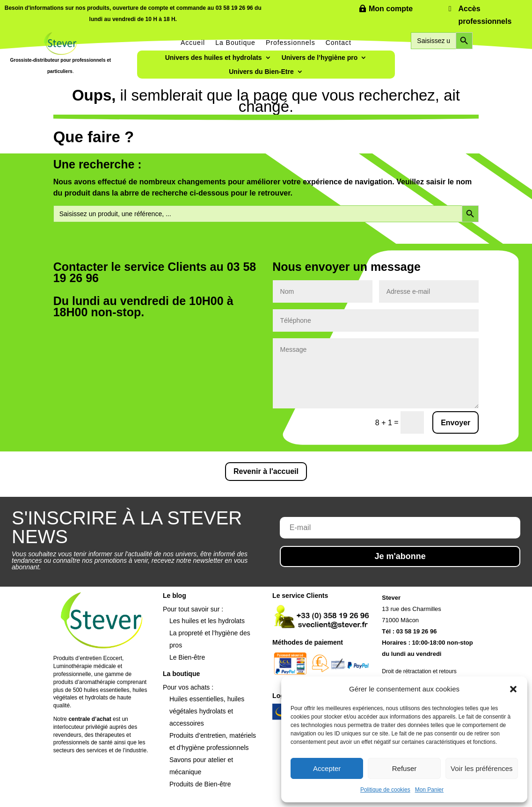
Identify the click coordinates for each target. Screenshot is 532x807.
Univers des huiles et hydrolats (214, 58)
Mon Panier (429, 790)
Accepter (327, 768)
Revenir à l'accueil (266, 471)
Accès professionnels (485, 15)
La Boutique (235, 43)
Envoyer (455, 423)
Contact (339, 43)
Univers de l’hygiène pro (320, 58)
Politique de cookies (385, 790)
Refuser (404, 768)
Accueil (193, 43)
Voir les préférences (482, 768)
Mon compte (391, 9)
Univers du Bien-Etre (261, 72)
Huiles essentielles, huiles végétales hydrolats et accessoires (207, 711)
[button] (513, 689)
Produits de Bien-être (200, 784)
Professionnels (291, 43)
